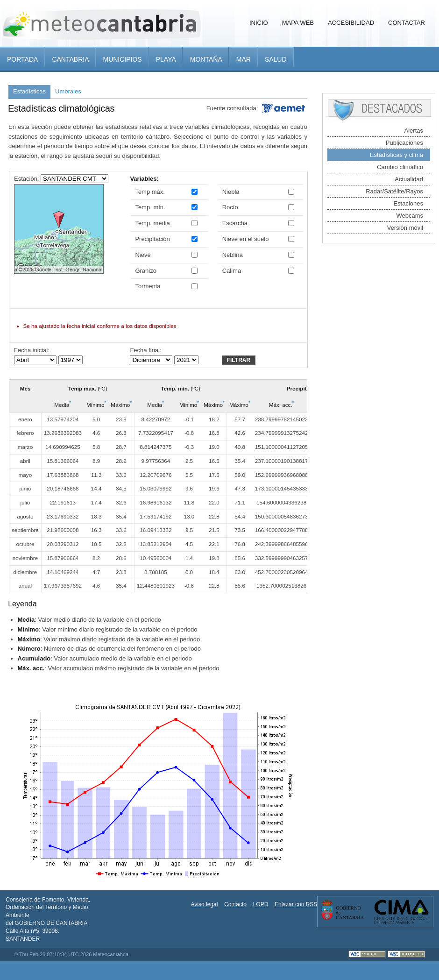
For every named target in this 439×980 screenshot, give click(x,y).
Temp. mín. (150, 207)
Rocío (230, 207)
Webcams (410, 216)
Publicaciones (404, 143)
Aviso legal (205, 904)
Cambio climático (400, 167)
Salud (276, 59)
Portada (22, 59)
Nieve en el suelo (246, 239)
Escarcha (235, 223)
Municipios (122, 59)
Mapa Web (298, 23)
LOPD (261, 904)
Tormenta (148, 286)
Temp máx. (150, 192)
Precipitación (152, 239)
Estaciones (408, 203)
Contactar (407, 23)
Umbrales (68, 91)
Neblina (233, 255)
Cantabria (70, 59)
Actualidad (409, 179)
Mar (244, 59)
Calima (232, 271)
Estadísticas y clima (397, 155)
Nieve (143, 255)
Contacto (235, 904)
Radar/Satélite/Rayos (394, 191)
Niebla (231, 192)
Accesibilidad (351, 23)
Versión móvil (405, 228)
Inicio (259, 23)
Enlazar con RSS (296, 904)
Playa (166, 59)
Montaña (206, 59)
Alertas (414, 131)
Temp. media (152, 223)
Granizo (146, 271)
